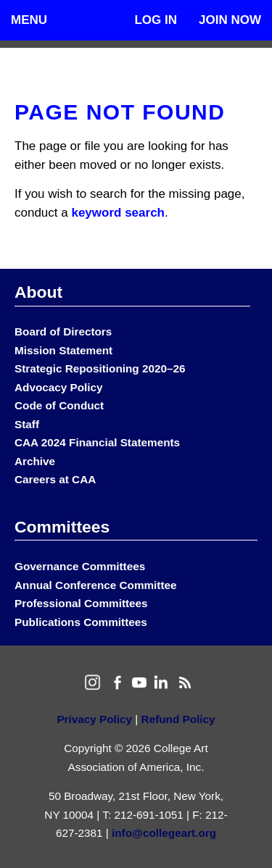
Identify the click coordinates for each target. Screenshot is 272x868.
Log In (156, 20)
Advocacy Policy (59, 387)
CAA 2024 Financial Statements (97, 442)
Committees (62, 527)
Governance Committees (80, 566)
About (38, 292)
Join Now (230, 20)
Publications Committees (81, 622)
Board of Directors (63, 331)
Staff (27, 424)
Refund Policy (178, 719)
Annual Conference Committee (96, 585)
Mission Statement (63, 350)
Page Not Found (120, 112)
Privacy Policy (94, 719)
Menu (29, 20)
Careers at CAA (55, 479)
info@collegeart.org (164, 833)
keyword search (118, 213)
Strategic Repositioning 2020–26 (100, 368)
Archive (35, 461)
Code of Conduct (59, 405)
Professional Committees (81, 603)
